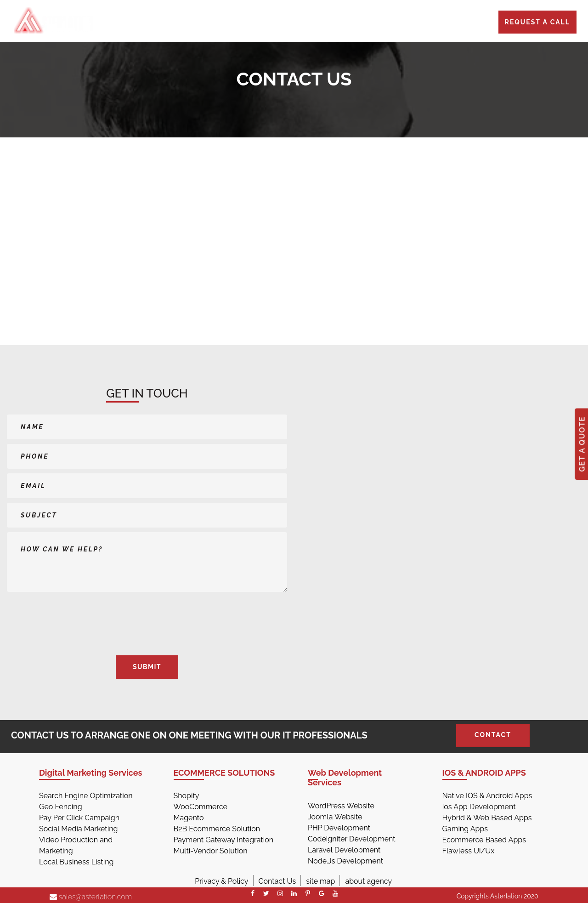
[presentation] (61, 619)
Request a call (537, 22)
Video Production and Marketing (76, 845)
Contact (493, 735)
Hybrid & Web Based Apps (487, 818)
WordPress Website (341, 806)
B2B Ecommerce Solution (217, 829)
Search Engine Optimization (86, 796)
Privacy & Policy (221, 881)
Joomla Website (335, 817)
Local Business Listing (76, 862)
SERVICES (256, 24)
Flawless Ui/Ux (469, 851)
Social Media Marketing (78, 829)
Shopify (187, 796)
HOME (217, 24)
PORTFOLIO (343, 24)
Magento (189, 818)
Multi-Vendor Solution (211, 851)
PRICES (298, 24)
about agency (368, 881)
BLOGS (387, 24)
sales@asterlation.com (91, 897)
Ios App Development (479, 807)
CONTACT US (433, 24)
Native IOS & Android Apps (487, 796)
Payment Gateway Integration (224, 840)
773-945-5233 (127, 24)
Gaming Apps (465, 829)
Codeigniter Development (352, 839)
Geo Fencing (61, 807)
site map (320, 881)
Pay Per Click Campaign (79, 818)
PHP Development (339, 828)
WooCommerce (201, 807)
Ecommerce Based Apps (484, 840)
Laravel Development (344, 850)
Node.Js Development (345, 861)
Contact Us (277, 881)
